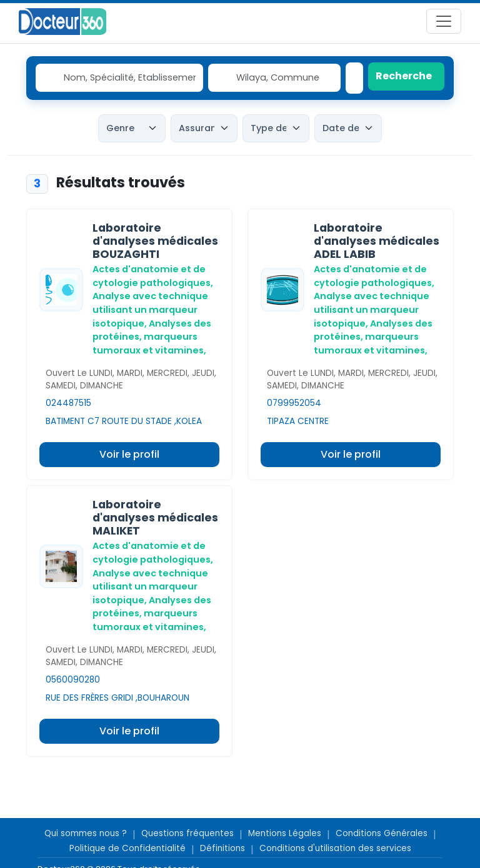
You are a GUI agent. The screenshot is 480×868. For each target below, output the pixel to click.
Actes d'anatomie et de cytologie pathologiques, (153, 276)
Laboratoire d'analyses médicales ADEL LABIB (377, 241)
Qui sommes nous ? (86, 833)
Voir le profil (129, 454)
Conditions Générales (382, 833)
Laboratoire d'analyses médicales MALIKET (155, 518)
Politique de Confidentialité (127, 848)
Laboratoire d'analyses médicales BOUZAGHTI (155, 241)
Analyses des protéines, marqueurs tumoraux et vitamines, (152, 337)
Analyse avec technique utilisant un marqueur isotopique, (150, 309)
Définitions (222, 848)
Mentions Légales (285, 833)
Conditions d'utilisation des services (335, 848)
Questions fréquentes (187, 833)
